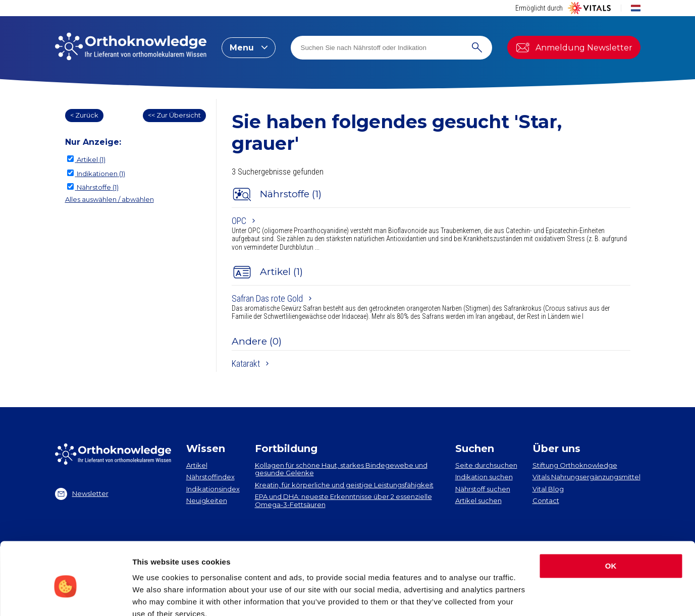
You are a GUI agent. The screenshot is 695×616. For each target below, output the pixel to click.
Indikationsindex (213, 489)
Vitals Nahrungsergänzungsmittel (586, 477)
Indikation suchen (484, 477)
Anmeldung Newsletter (574, 47)
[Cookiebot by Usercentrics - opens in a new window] (65, 596)
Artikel (197, 465)
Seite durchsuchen (486, 465)
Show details (156, 596)
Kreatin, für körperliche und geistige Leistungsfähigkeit (344, 485)
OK (611, 520)
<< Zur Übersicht (174, 115)
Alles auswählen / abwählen (110, 199)
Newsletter (82, 494)
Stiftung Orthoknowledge (575, 465)
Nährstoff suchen (483, 489)
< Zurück (84, 115)
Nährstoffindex (210, 477)
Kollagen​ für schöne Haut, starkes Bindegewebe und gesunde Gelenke (341, 469)
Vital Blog (548, 489)
